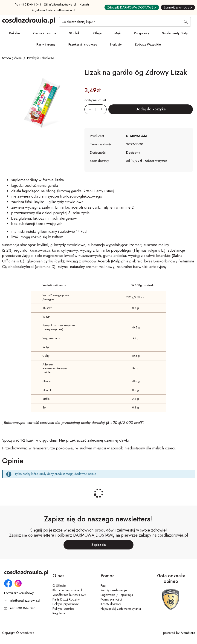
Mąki (118, 33)
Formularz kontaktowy (19, 593)
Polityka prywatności (66, 604)
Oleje (97, 33)
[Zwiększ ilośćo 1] (103, 109)
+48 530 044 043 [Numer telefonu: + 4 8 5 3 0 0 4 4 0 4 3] (28, 5)
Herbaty (116, 44)
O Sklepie (59, 586)
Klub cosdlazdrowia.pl (67, 590)
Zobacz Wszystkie (148, 44)
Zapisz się (99, 545)
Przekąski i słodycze (83, 44)
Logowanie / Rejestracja (117, 595)
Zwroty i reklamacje (114, 590)
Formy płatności (111, 599)
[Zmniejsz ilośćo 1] (88, 109)
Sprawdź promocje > (178, 7)
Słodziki (75, 33)
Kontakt (84, 5)
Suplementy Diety (175, 33)
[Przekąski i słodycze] (41, 58)
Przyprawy (142, 33)
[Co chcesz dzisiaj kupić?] (125, 22)
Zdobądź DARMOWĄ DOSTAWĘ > (132, 7)
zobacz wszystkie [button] (156, 161)
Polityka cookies (63, 609)
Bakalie (14, 33)
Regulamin (59, 613)
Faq (103, 586)
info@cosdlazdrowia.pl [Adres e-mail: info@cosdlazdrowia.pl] (60, 5)
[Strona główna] (12, 58)
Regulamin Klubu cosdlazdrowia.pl (53, 10)
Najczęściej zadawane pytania (121, 609)
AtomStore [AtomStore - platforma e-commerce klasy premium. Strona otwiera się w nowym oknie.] (188, 633)
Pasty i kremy (46, 44)
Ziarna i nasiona (44, 33)
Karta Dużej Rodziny (66, 599)
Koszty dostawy (111, 604)
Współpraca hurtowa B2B (70, 595)
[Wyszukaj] (186, 22)
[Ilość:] (96, 109)
